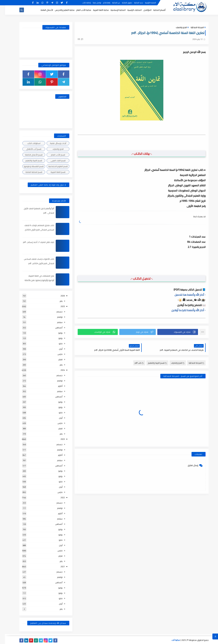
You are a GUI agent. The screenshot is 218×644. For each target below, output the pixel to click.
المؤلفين (142, 10)
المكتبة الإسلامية (113, 10)
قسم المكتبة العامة (29, 172)
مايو (56, 343)
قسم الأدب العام (53, 155)
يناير (56, 301)
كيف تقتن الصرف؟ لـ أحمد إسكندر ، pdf (34, 242)
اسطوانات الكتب (29, 143)
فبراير (55, 359)
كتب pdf (134, 363)
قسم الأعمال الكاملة (29, 155)
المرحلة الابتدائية (192, 27)
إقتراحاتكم (102, 3)
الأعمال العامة (42, 10)
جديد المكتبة (134, 3)
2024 (58, 370)
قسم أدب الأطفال (29, 149)
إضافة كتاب (82, 3)
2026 (58, 296)
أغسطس (54, 328)
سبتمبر (55, 322)
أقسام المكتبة (154, 10)
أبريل (56, 349)
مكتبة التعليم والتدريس (60, 10)
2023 (58, 439)
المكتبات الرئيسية (129, 10)
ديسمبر (54, 312)
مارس (55, 354)
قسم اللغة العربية (53, 172)
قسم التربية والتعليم (152, 363)
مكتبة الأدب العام (79, 10)
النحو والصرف (176, 27)
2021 (58, 566)
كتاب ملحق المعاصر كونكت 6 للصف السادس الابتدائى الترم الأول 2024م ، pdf (34, 230)
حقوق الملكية (122, 3)
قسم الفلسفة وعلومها (29, 166)
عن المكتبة (111, 3)
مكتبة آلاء (171, 640)
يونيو (55, 338)
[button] (173, 332)
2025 (58, 306)
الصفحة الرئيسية (145, 3)
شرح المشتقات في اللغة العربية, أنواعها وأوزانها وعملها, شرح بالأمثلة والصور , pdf (34, 280)
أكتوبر (55, 386)
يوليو (55, 333)
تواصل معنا (92, 3)
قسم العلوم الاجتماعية (53, 166)
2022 (58, 497)
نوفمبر (55, 317)
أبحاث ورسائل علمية (53, 143)
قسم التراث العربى (53, 161)
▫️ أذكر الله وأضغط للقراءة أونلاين (183, 310)
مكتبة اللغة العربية (96, 10)
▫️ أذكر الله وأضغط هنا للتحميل (185, 295)
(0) (75, 39)
